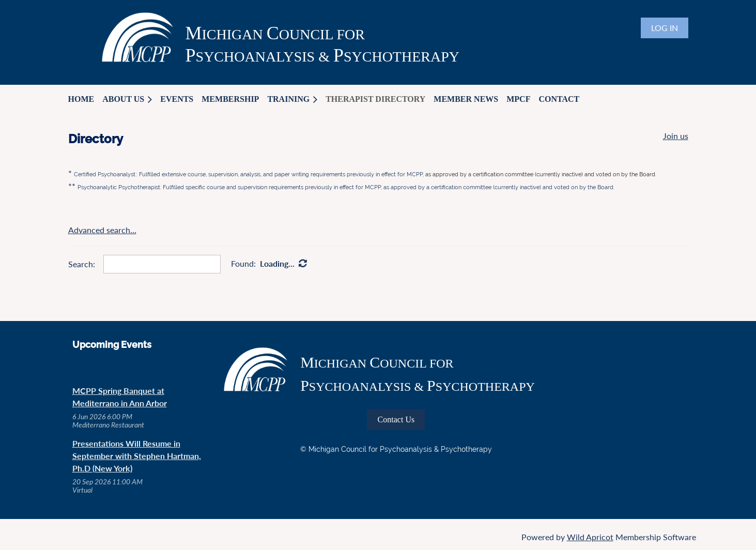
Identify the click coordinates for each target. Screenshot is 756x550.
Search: (82, 264)
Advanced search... (102, 230)
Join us (676, 136)
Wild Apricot (590, 537)
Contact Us (396, 419)
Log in (665, 28)
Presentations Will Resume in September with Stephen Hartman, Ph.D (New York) (137, 456)
